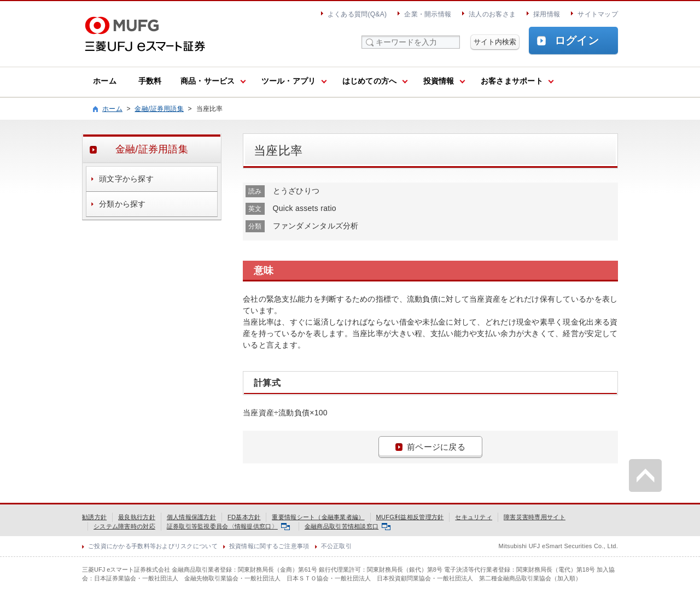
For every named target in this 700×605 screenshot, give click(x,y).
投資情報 (439, 81)
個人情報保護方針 (191, 517)
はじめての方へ (370, 81)
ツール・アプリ (289, 81)
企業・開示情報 (428, 14)
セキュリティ (474, 517)
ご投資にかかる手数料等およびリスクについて (153, 546)
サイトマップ (598, 14)
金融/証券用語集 (159, 109)
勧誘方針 (94, 517)
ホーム (105, 81)
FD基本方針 (244, 517)
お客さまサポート (512, 81)
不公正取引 (336, 546)
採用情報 (547, 14)
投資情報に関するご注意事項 (269, 546)
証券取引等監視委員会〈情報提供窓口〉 (228, 526)
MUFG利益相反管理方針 (410, 517)
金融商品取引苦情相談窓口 (348, 526)
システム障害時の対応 (124, 526)
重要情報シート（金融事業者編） (318, 517)
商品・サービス (208, 81)
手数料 (150, 81)
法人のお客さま (492, 14)
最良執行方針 (137, 517)
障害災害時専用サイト (535, 517)
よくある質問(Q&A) (357, 14)
